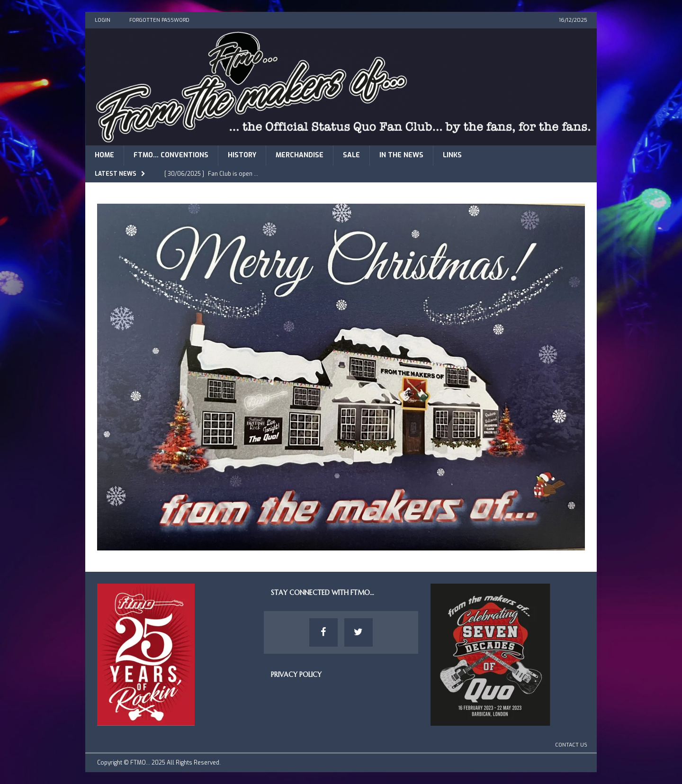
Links (452, 155)
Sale (351, 155)
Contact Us (571, 745)
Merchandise (300, 155)
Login (103, 20)
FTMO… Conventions (171, 155)
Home (104, 155)
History (242, 155)
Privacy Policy (296, 675)
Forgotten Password (159, 20)
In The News (401, 155)
